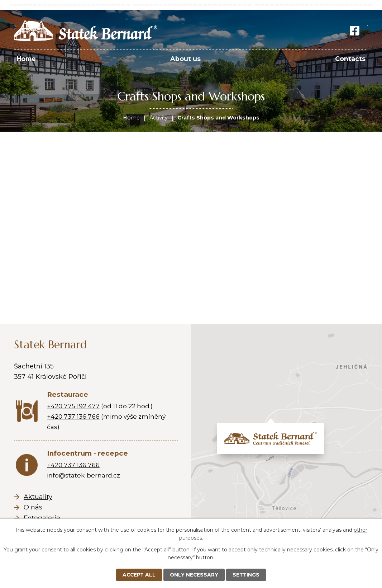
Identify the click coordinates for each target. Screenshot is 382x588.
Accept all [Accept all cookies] (139, 575)
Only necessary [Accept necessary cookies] (194, 575)
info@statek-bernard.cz (83, 475)
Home (131, 118)
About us (185, 59)
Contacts (350, 59)
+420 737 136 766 (73, 416)
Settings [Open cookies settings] (247, 575)
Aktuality (38, 497)
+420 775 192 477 (73, 406)
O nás (33, 507)
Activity (159, 118)
